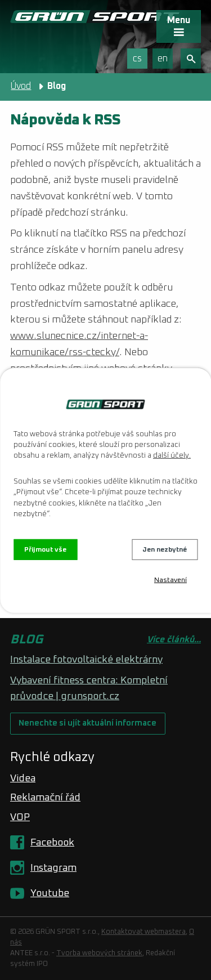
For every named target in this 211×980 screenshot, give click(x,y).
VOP (20, 817)
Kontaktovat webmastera (143, 932)
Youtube (50, 893)
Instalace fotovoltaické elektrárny (86, 660)
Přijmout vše (45, 549)
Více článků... (174, 640)
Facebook (52, 843)
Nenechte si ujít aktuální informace (87, 723)
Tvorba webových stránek (99, 953)
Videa (23, 778)
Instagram (53, 868)
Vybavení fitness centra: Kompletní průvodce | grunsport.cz (89, 688)
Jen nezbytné (165, 549)
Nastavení (170, 580)
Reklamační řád (45, 798)
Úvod (21, 86)
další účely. (172, 456)
